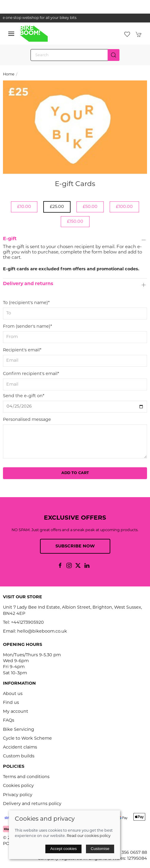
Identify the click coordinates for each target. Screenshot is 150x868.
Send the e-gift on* (24, 396)
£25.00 (57, 207)
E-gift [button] (10, 239)
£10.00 (24, 207)
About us (13, 694)
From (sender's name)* (28, 327)
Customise (100, 849)
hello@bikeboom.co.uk (42, 632)
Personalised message (27, 420)
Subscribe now (75, 546)
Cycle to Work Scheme (27, 739)
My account (16, 712)
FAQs (9, 721)
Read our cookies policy (89, 836)
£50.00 (90, 207)
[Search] (75, 55)
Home (9, 75)
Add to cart (75, 473)
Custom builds (19, 756)
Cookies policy (18, 786)
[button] (11, 34)
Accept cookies (63, 849)
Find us (11, 703)
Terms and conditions (26, 777)
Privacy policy (18, 795)
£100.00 (124, 207)
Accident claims (20, 747)
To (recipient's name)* (26, 303)
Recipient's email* (22, 350)
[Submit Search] (114, 55)
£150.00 (75, 222)
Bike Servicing (19, 730)
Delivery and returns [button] (28, 284)
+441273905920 (27, 623)
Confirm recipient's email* (31, 374)
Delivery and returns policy (32, 804)
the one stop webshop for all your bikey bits (75, 18)
